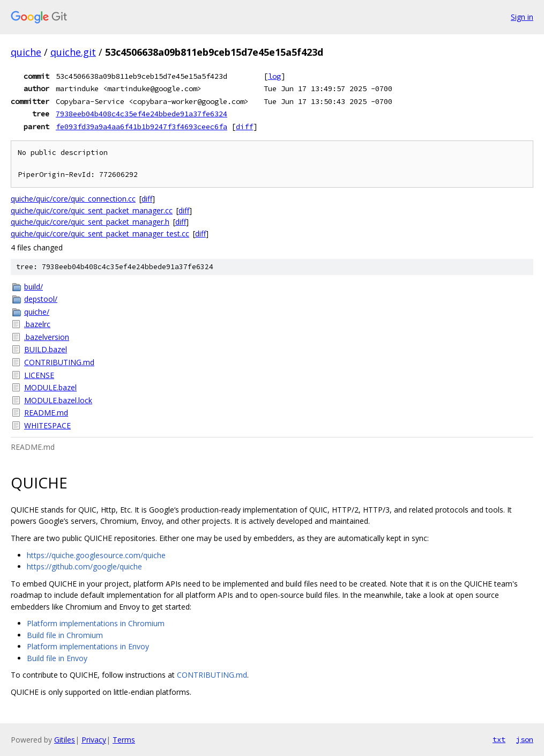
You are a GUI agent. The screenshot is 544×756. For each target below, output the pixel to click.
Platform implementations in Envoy (88, 646)
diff (244, 127)
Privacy (94, 740)
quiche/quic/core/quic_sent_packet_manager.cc (92, 210)
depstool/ (41, 299)
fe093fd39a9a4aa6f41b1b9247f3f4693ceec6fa (141, 127)
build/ (33, 287)
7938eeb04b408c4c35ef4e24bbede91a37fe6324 (141, 114)
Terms (124, 740)
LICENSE (39, 375)
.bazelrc (37, 324)
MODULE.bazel (50, 387)
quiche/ (37, 312)
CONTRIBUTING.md (59, 362)
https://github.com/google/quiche (84, 566)
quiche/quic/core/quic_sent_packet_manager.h (90, 222)
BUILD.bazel (46, 349)
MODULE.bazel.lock (58, 400)
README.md (46, 413)
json (525, 739)
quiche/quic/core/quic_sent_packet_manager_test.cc (100, 234)
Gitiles (65, 740)
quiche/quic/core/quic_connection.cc (73, 199)
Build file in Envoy (57, 658)
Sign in (522, 17)
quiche (26, 52)
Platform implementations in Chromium (96, 623)
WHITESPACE (47, 425)
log (274, 76)
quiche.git (73, 52)
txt (499, 739)
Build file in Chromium (65, 635)
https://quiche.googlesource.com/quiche (96, 555)
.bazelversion (47, 337)
